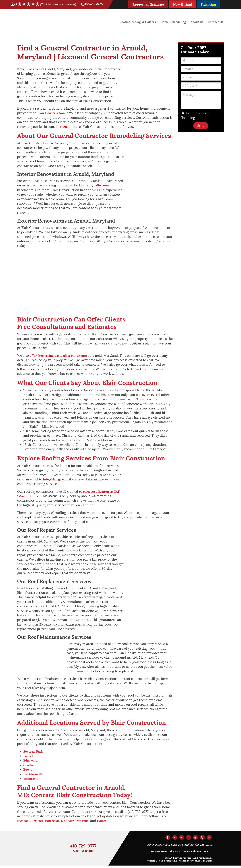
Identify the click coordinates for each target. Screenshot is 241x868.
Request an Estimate (148, 4)
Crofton (29, 767)
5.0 (45, 4)
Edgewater (32, 762)
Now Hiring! (182, 4)
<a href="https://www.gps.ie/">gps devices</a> (95, 283)
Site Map (175, 854)
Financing (208, 4)
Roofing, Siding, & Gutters (134, 21)
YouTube (85, 823)
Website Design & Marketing (162, 863)
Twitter (39, 823)
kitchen (62, 127)
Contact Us (215, 21)
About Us (196, 21)
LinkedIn (70, 823)
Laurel (28, 757)
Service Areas (159, 854)
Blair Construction (52, 113)
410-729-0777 (92, 4)
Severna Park (33, 753)
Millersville (32, 781)
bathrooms (102, 186)
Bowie (28, 771)
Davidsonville (34, 776)
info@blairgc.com (56, 480)
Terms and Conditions (195, 854)
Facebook (24, 823)
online (94, 814)
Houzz (105, 823)
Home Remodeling (172, 21)
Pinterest (54, 823)
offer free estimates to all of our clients (60, 356)
